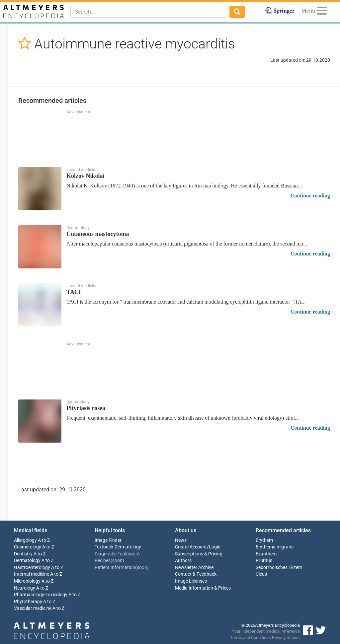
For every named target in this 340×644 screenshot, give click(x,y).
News (181, 540)
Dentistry (23, 554)
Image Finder (108, 540)
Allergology (25, 540)
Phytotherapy (28, 602)
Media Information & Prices (203, 588)
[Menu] (322, 12)
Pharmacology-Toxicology (41, 595)
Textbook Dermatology (118, 547)
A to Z (44, 540)
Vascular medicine (33, 608)
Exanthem (266, 554)
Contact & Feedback (196, 574)
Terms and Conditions (251, 638)
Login (215, 547)
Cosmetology (28, 547)
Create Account (191, 547)
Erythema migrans (275, 547)
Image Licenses (191, 581)
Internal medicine (32, 574)
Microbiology (27, 581)
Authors (183, 561)
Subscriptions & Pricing (199, 554)
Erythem (264, 540)
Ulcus (261, 574)
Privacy (279, 638)
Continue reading (310, 196)
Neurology (25, 588)
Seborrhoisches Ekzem (279, 568)
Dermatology (27, 561)
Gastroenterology (32, 568)
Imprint (293, 638)
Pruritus (264, 561)
